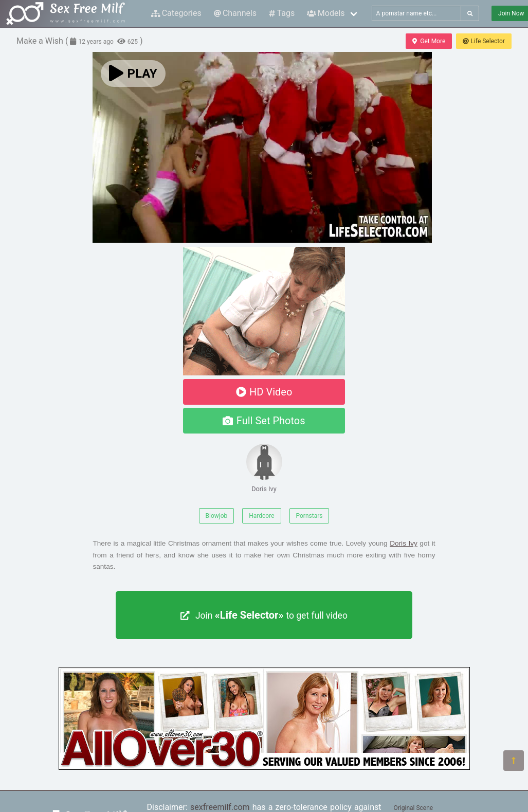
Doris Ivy (264, 468)
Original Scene (414, 808)
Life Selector (484, 41)
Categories (176, 13)
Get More (429, 41)
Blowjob (217, 516)
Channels (235, 13)
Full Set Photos (264, 421)
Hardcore (261, 516)
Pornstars (309, 516)
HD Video (264, 392)
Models (326, 13)
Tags (282, 13)
